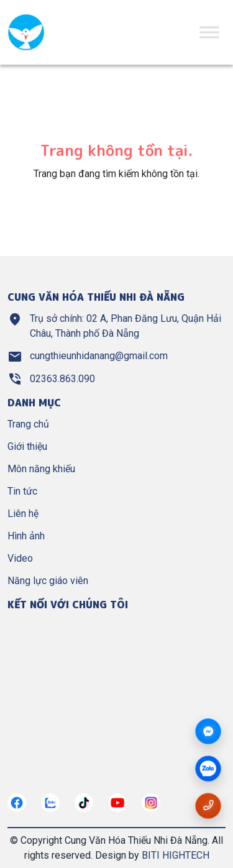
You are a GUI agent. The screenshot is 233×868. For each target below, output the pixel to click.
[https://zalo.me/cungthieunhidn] (50, 803)
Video (20, 558)
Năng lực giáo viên (48, 581)
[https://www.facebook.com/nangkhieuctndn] (17, 803)
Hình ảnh (26, 536)
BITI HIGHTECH (176, 855)
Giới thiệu (27, 446)
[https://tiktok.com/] (84, 803)
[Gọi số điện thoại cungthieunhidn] (208, 806)
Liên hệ (23, 514)
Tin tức (22, 491)
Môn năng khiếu (41, 469)
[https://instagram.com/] (151, 803)
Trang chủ (28, 424)
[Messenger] (208, 732)
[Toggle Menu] (209, 32)
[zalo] (208, 769)
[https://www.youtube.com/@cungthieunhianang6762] (117, 803)
